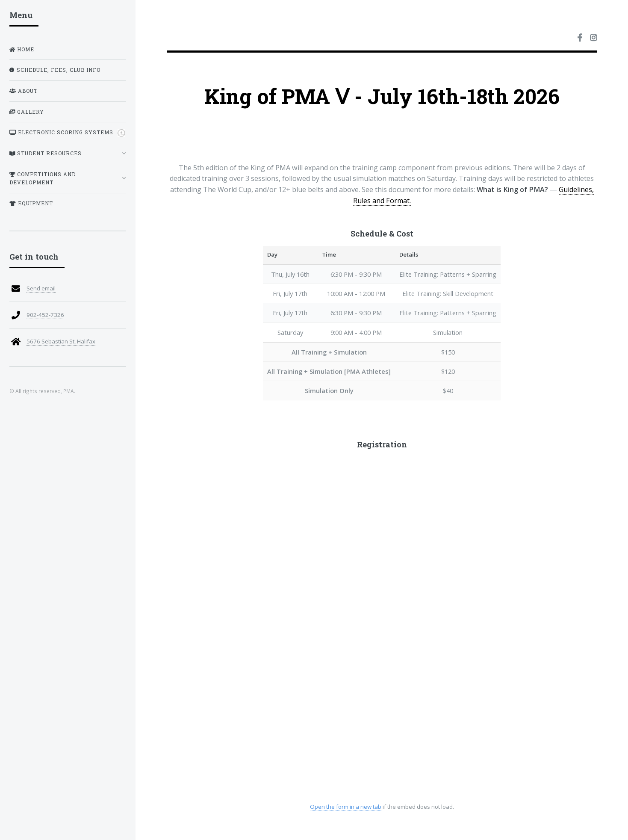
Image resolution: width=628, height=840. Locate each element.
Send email (41, 288)
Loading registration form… (382, 628)
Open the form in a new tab (345, 807)
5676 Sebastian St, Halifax (61, 341)
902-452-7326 (45, 315)
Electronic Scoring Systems (67, 133)
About (24, 91)
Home (22, 49)
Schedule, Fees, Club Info (55, 70)
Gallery (27, 112)
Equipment (31, 203)
